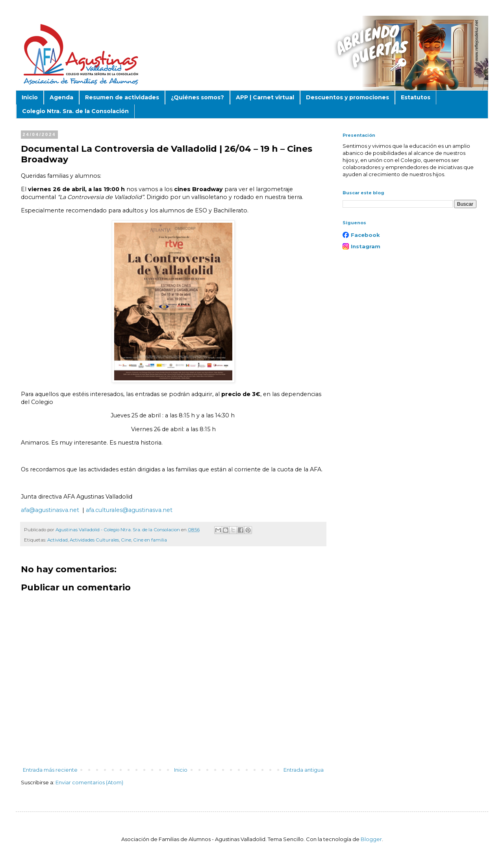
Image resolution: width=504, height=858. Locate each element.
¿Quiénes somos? (197, 97)
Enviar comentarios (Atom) (89, 782)
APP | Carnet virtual (265, 97)
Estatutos (416, 97)
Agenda (61, 97)
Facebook (365, 235)
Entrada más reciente (50, 770)
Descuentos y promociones (347, 97)
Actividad (57, 540)
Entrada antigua (304, 770)
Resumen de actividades (122, 97)
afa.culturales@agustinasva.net (129, 510)
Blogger (371, 839)
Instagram (366, 246)
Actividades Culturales (94, 540)
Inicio (30, 97)
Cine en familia (150, 540)
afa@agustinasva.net (50, 510)
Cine (126, 540)
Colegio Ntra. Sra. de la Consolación (75, 111)
